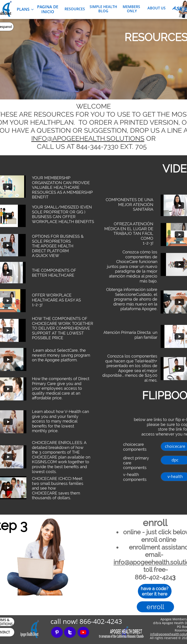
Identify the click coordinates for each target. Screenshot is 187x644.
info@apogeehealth (165, 634)
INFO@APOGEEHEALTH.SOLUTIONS (88, 138)
